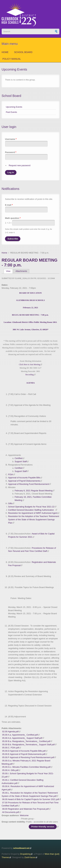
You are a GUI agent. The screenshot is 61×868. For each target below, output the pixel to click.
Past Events (11, 112)
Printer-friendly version (43, 827)
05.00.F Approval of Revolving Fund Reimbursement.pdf (28, 757)
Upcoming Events (14, 107)
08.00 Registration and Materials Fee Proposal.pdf (25, 809)
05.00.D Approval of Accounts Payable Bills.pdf (24, 751)
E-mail (9, 205)
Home (5, 52)
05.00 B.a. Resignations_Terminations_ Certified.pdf (26, 741)
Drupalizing (25, 854)
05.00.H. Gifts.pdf (10, 770)
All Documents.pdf (11, 812)
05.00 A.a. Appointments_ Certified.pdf (20, 735)
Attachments (21, 271)
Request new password (20, 165)
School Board (23, 52)
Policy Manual (12, 59)
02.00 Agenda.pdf (10, 732)
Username (11, 139)
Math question (13, 218)
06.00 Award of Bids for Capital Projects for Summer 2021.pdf (31, 799)
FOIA (10, 474)
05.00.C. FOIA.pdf (11, 748)
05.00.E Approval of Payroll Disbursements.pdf (24, 754)
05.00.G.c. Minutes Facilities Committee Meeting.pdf (26, 767)
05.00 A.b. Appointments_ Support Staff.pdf (22, 738)
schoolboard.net (21, 848)
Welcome (24, 815)
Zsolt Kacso (30, 857)
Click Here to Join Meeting (30, 364)
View (9, 271)
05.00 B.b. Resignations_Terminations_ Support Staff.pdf (28, 745)
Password (11, 152)
